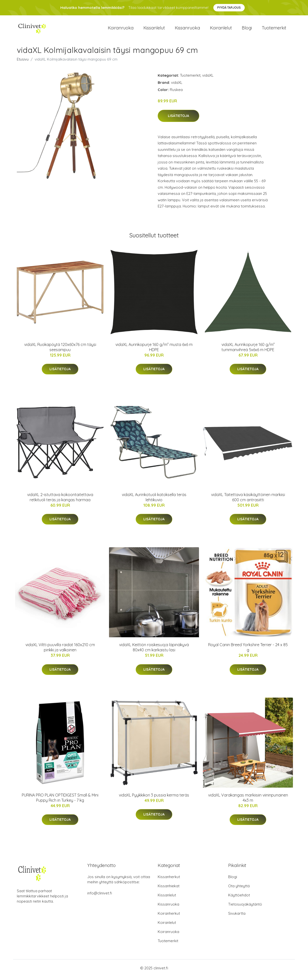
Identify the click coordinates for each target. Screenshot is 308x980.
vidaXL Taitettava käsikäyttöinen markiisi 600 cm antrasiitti (248, 501)
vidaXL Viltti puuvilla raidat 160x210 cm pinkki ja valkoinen (60, 651)
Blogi (247, 30)
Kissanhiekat (169, 889)
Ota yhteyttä (239, 889)
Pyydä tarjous (229, 8)
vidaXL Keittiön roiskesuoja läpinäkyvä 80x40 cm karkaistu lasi (154, 651)
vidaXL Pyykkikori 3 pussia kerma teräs (154, 798)
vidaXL (208, 79)
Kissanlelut (154, 30)
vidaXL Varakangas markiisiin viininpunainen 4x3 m (248, 801)
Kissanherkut (169, 880)
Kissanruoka (187, 30)
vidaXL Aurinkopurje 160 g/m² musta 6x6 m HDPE (154, 351)
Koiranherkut (169, 917)
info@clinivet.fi (100, 897)
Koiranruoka (121, 30)
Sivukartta (237, 917)
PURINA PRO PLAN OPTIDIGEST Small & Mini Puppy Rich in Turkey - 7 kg (60, 801)
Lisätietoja (178, 119)
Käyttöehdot (239, 899)
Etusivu (23, 63)
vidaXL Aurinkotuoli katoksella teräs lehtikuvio (154, 501)
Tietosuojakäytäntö (245, 908)
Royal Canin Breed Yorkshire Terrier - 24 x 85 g (248, 651)
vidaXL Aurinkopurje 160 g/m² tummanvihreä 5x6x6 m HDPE (248, 351)
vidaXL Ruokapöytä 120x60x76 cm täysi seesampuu (60, 351)
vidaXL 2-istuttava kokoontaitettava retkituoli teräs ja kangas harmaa (60, 501)
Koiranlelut (221, 30)
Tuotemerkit (274, 30)
